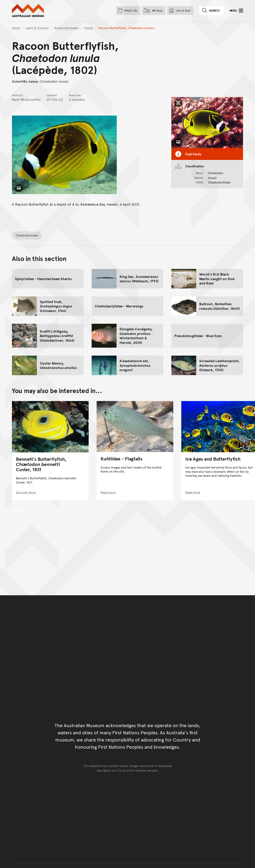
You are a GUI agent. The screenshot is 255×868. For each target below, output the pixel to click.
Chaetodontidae (27, 235)
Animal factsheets (66, 28)
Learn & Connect (37, 28)
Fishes (89, 28)
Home (16, 28)
